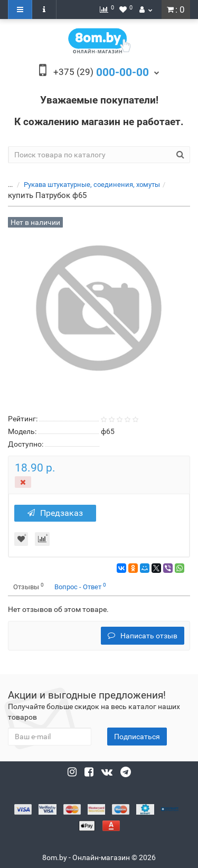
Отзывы (29, 586)
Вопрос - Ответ (80, 586)
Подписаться (137, 737)
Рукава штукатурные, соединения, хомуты (92, 185)
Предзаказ (55, 513)
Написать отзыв (143, 636)
